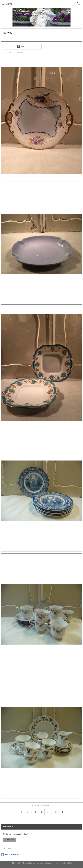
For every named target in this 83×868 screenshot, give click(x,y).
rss (38, 863)
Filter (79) (22, 46)
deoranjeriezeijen (10, 855)
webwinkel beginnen (47, 863)
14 (57, 812)
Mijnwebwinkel (68, 863)
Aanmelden (9, 840)
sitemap (33, 863)
